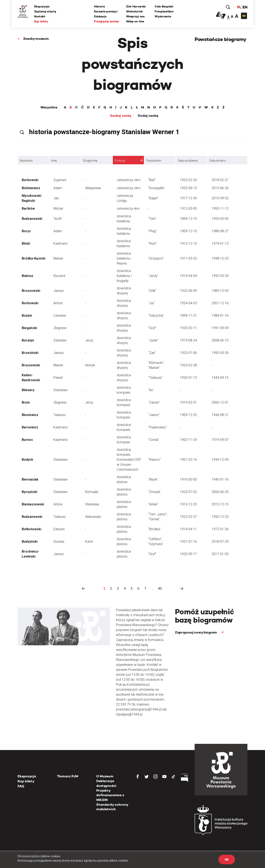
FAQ (21, 786)
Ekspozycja (42, 6)
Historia (99, 6)
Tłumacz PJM (68, 776)
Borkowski (30, 180)
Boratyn (28, 340)
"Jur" (152, 303)
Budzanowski (32, 219)
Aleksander (93, 517)
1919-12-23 (188, 504)
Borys (26, 231)
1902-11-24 (188, 440)
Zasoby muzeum (36, 39)
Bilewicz (28, 390)
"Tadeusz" (155, 378)
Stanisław (60, 390)
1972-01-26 (220, 529)
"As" (151, 390)
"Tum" (152, 219)
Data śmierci (218, 161)
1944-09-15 (220, 378)
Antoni (58, 303)
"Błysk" (153, 479)
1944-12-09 (220, 460)
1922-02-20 (188, 180)
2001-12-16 (220, 303)
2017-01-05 (220, 554)
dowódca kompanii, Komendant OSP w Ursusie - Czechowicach (129, 460)
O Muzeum (105, 776)
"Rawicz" (155, 460)
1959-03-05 (220, 219)
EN (245, 7)
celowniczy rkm (128, 209)
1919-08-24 (188, 340)
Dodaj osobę (148, 116)
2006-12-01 (220, 402)
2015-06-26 (220, 188)
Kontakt (40, 16)
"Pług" (152, 231)
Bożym (27, 316)
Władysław (93, 188)
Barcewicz (30, 427)
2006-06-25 (220, 492)
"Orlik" (152, 291)
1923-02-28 (188, 365)
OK (227, 860)
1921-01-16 (188, 542)
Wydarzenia (163, 16)
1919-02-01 (188, 402)
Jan (56, 198)
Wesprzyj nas (135, 16)
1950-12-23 (220, 517)
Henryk (90, 365)
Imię (54, 161)
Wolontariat (134, 11)
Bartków (28, 209)
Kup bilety (41, 21)
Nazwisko (26, 161)
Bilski (26, 243)
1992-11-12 (220, 209)
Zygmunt (60, 180)
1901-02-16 (188, 460)
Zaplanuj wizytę (45, 11)
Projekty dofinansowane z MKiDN (110, 795)
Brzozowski (31, 291)
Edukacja (100, 16)
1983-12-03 (220, 291)
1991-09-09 (220, 328)
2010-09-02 (220, 198)
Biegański (29, 328)
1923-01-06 (188, 353)
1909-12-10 (188, 231)
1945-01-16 (220, 479)
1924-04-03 (188, 303)
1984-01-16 (220, 316)
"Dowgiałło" (157, 188)
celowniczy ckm (129, 180)
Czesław (60, 316)
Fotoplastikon (164, 11)
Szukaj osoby (121, 116)
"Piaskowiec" (158, 427)
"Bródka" (154, 529)
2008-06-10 (220, 340)
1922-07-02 (188, 492)
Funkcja (120, 161)
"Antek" (153, 504)
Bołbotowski (31, 529)
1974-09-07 (220, 440)
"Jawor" (154, 415)
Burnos (27, 440)
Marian (58, 258)
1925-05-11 (188, 328)
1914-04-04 (188, 276)
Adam (58, 188)
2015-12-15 (220, 504)
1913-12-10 (188, 243)
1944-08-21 (220, 415)
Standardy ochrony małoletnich (112, 807)
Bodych (27, 460)
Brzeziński (30, 353)
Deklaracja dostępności (106, 783)
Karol (89, 542)
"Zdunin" (154, 402)
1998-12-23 (220, 258)
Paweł (58, 378)
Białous (28, 276)
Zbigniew (60, 328)
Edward (59, 529)
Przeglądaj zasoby (107, 21)
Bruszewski (31, 365)
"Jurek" (153, 340)
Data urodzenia (188, 161)
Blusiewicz (30, 415)
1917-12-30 (188, 198)
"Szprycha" (156, 316)
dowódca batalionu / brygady (124, 276)
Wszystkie (49, 107)
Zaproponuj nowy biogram (196, 632)
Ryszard (59, 276)
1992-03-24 (220, 276)
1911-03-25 (188, 258)
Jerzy (89, 340)
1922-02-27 (188, 517)
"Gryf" (152, 328)
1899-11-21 (188, 316)
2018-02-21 (220, 180)
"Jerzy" (153, 276)
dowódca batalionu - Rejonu (124, 258)
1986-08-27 (220, 231)
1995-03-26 (220, 353)
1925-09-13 (188, 188)
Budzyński (30, 542)
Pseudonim (154, 161)
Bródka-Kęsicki (34, 258)
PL (239, 7)
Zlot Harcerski (136, 6)
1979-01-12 (220, 243)
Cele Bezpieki (164, 6)
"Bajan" (153, 198)
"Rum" (152, 243)
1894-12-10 (188, 219)
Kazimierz (61, 243)
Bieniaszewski (33, 504)
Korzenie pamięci (106, 11)
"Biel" (152, 180)
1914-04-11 (188, 529)
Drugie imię (90, 161)
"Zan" (152, 353)
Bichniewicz (31, 188)
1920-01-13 (188, 378)
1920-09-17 (188, 554)
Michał (58, 209)
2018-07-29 (220, 542)
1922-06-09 (188, 291)
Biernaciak (30, 479)
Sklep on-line (135, 21)
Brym (26, 402)
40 (160, 588)
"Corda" (154, 440)
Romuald (92, 492)
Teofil (57, 219)
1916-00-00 (188, 479)
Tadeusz (60, 415)
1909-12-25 (188, 415)
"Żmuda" (154, 492)
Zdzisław (60, 340)
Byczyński (30, 492)
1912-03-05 (188, 209)
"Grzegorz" (156, 258)
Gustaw (59, 542)
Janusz (59, 291)
